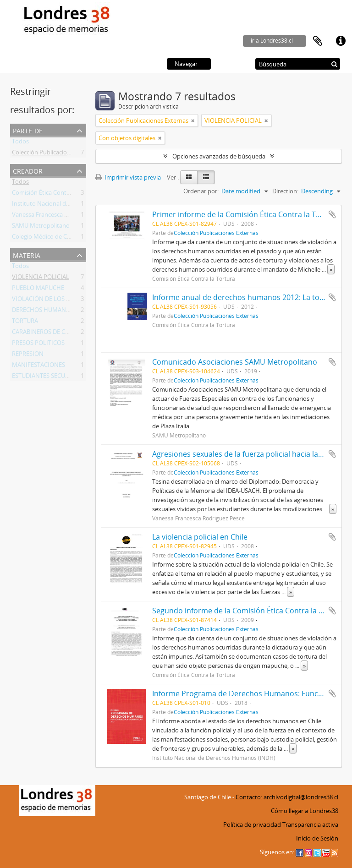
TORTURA (25, 322)
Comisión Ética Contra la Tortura (56, 194)
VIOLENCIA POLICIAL (41, 278)
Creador (28, 170)
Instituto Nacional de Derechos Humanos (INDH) (78, 205)
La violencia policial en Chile (200, 537)
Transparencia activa (310, 824)
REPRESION (28, 355)
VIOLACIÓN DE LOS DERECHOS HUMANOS (70, 300)
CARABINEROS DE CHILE (45, 333)
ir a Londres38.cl (272, 41)
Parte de (28, 130)
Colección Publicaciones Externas (57, 154)
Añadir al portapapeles (332, 214)
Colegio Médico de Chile (44, 238)
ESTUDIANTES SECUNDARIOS (51, 377)
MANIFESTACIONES (38, 366)
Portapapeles (318, 41)
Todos (20, 143)
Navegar (186, 64)
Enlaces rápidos (341, 41)
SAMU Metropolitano (41, 227)
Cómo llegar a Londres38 (305, 811)
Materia (27, 254)
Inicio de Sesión (317, 838)
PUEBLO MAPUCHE (38, 289)
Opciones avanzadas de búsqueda (219, 156)
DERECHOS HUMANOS (43, 311)
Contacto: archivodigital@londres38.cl (287, 797)
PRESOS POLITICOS (38, 344)
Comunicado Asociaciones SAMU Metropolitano (235, 362)
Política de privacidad (252, 824)
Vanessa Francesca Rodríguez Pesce (60, 216)
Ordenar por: (201, 191)
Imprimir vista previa (128, 177)
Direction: (285, 191)
